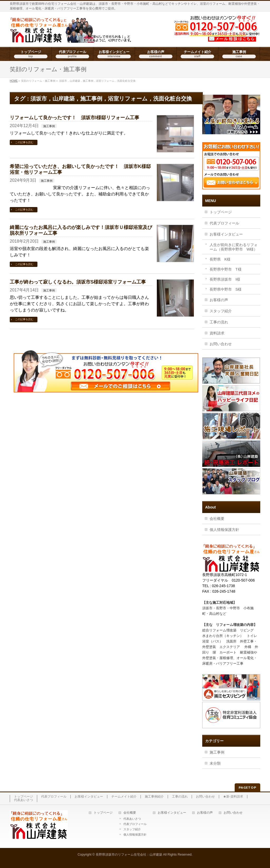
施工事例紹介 (154, 797)
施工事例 (49, 126)
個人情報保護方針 (224, 530)
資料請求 (217, 333)
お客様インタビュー (226, 234)
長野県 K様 (220, 259)
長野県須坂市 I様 (225, 279)
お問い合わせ (221, 344)
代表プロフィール (224, 223)
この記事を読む (24, 142)
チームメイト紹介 (124, 797)
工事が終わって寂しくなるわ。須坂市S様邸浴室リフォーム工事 (78, 282)
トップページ (221, 212)
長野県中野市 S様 (226, 289)
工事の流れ (219, 322)
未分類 (215, 763)
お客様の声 (219, 300)
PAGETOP (247, 787)
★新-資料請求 (233, 797)
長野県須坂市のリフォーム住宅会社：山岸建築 (129, 855)
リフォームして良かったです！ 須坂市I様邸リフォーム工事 (74, 118)
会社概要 (217, 519)
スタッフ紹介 (221, 311)
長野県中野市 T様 (226, 269)
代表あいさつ (23, 800)
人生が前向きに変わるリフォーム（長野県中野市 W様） (234, 247)
